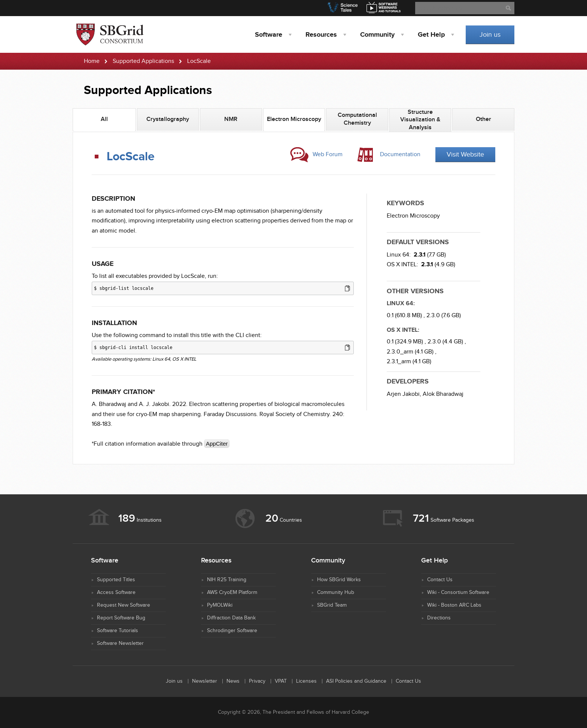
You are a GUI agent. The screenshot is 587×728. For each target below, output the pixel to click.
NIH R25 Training (227, 580)
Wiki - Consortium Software (458, 592)
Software (269, 35)
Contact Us (440, 580)
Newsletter (205, 681)
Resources (321, 35)
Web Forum (328, 154)
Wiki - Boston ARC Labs (454, 605)
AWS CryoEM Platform (232, 592)
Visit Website (465, 154)
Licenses (306, 681)
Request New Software (124, 605)
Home (92, 61)
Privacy (257, 681)
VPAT (281, 681)
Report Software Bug (121, 618)
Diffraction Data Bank (231, 618)
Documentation (400, 154)
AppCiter (217, 444)
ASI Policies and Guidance (356, 681)
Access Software (116, 592)
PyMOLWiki (220, 605)
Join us (490, 35)
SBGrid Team (332, 605)
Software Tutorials (118, 631)
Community (377, 35)
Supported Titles (116, 580)
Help (431, 35)
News (233, 681)
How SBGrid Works (339, 580)
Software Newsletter (120, 643)
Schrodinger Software (232, 631)
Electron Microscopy (413, 216)
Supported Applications (143, 61)
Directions (439, 618)
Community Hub (336, 592)
